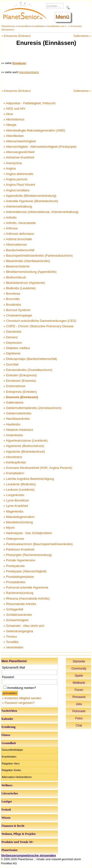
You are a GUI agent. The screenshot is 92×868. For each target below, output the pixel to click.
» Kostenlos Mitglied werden (22, 698)
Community (79, 669)
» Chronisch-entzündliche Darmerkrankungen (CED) (40, 321)
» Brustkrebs (12, 305)
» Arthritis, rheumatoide (20, 223)
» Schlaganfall (13, 609)
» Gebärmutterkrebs (17, 413)
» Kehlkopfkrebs (15, 462)
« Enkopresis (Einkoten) (16, 36)
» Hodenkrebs (13, 435)
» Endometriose (14, 386)
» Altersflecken (14, 136)
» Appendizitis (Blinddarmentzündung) (30, 196)
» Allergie (10, 125)
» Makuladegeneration (19, 517)
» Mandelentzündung (18, 522)
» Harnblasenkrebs (17, 419)
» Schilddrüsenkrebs (18, 615)
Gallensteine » (82, 36)
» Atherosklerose (15, 244)
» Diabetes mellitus (17, 348)
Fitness (6, 735)
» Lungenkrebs (14, 495)
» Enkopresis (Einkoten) (20, 392)
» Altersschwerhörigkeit (20, 141)
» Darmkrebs (12, 332)
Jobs (79, 704)
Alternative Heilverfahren (17, 777)
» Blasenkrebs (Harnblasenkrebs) (27, 261)
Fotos (79, 718)
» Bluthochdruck (15, 277)
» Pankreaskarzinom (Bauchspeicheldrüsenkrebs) (38, 544)
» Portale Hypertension (19, 560)
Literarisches (10, 793)
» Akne (8, 114)
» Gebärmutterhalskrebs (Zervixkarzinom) (32, 408)
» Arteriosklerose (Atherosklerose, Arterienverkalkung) (41, 212)
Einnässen (19, 63)
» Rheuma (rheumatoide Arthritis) (26, 598)
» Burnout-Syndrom (17, 310)
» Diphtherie (12, 353)
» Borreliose (12, 294)
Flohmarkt (79, 711)
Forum (79, 690)
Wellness (7, 785)
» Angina (10, 168)
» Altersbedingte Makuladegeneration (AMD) (34, 130)
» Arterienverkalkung (18, 206)
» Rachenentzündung (18, 593)
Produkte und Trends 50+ (18, 842)
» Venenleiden (13, 647)
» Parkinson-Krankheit (19, 549)
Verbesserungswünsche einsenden (28, 855)
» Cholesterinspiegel (18, 315)
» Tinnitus (10, 637)
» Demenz (11, 337)
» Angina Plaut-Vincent (19, 185)
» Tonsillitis (11, 642)
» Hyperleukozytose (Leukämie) (26, 441)
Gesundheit (24, 26)
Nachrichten (9, 711)
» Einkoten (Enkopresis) (20, 375)
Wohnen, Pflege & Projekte (19, 834)
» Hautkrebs (12, 424)
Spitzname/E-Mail (13, 668)
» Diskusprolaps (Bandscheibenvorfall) (30, 359)
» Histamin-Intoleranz (18, 430)
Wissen (6, 818)
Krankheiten (38, 26)
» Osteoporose (14, 539)
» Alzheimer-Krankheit (19, 157)
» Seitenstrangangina (18, 631)
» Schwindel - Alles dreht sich (24, 626)
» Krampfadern (14, 473)
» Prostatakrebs (14, 582)
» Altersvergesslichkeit (19, 152)
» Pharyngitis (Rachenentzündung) (28, 555)
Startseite (79, 661)
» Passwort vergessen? (18, 703)
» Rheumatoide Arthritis (20, 604)
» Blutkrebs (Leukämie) (20, 288)
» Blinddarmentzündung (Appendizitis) (30, 272)
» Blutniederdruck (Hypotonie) (24, 283)
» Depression (13, 343)
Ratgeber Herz (11, 763)
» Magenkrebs (13, 511)
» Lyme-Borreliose (16, 500)
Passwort (8, 677)
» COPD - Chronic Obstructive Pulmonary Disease (39, 326)
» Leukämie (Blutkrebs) (20, 484)
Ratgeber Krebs (11, 770)
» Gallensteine (13, 402)
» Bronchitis (12, 299)
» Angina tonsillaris (17, 190)
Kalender (7, 719)
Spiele (79, 676)
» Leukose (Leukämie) (19, 490)
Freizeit (6, 810)
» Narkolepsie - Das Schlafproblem (28, 533)
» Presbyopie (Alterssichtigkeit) (25, 571)
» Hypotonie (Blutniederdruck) (24, 452)
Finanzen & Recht (13, 826)
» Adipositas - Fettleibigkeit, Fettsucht (29, 103)
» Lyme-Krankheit (16, 506)
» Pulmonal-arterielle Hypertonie (26, 587)
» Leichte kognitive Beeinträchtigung (29, 479)
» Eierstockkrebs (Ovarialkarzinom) (28, 370)
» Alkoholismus (14, 119)
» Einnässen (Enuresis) (20, 381)
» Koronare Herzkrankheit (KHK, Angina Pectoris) (38, 468)
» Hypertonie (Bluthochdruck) (24, 446)
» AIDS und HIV (14, 109)
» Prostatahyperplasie (19, 577)
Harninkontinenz (29, 72)
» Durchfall (11, 364)
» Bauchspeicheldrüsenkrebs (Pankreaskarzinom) (38, 256)
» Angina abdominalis (18, 174)
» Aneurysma (13, 163)
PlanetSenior (8, 26)
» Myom (9, 528)
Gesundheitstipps (12, 750)
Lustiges (7, 802)
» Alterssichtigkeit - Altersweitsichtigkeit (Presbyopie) (40, 147)
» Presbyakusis (14, 566)
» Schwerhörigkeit (16, 620)
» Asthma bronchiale (18, 239)
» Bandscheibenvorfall (19, 250)
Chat (79, 725)
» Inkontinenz (13, 457)
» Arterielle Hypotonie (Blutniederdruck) (31, 201)
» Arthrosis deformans (19, 234)
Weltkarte (79, 683)
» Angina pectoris (15, 179)
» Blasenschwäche (17, 266)
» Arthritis (10, 217)
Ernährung (8, 727)
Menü (62, 17)
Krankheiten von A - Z (59, 26)
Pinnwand (79, 697)
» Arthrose (11, 228)
